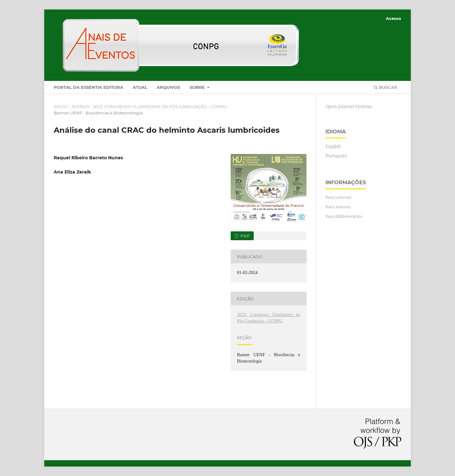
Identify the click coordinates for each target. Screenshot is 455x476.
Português (336, 156)
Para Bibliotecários (344, 216)
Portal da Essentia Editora (88, 87)
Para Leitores (338, 197)
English (333, 146)
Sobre (198, 87)
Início (61, 107)
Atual (140, 87)
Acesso (394, 18)
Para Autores (338, 207)
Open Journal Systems (349, 106)
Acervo (80, 107)
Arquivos (168, 87)
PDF (244, 236)
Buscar (385, 87)
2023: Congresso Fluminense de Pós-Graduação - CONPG (160, 107)
